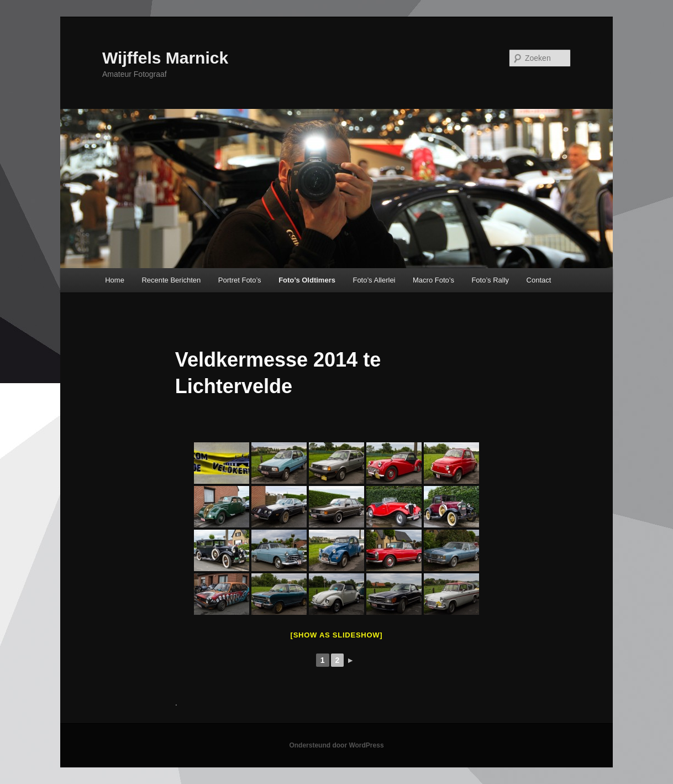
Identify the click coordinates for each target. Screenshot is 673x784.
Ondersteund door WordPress (336, 745)
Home (115, 280)
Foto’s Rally (490, 280)
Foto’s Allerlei (374, 280)
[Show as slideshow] (337, 635)
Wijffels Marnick (165, 58)
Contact (539, 280)
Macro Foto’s (433, 280)
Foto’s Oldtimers (307, 280)
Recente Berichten (171, 280)
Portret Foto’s (240, 280)
